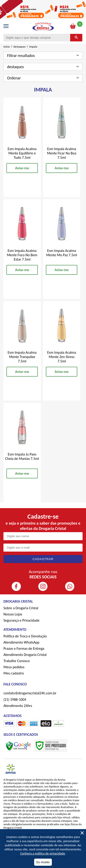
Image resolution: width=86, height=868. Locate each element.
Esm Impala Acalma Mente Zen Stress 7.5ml (62, 357)
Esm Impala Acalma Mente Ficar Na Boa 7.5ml (62, 153)
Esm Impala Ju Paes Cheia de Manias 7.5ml (22, 456)
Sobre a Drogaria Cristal (21, 608)
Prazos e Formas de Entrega (24, 648)
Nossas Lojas (13, 614)
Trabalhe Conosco (17, 661)
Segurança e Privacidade (21, 620)
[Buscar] (76, 38)
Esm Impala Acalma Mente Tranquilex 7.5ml (22, 357)
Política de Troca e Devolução (25, 636)
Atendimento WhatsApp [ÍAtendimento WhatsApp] (21, 642)
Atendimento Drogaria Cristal (25, 655)
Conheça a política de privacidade (43, 853)
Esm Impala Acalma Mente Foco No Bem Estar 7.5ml (22, 255)
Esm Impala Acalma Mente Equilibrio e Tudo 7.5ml (22, 153)
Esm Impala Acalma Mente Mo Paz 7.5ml (62, 253)
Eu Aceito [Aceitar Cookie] (43, 862)
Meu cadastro (14, 673)
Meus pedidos (14, 667)
